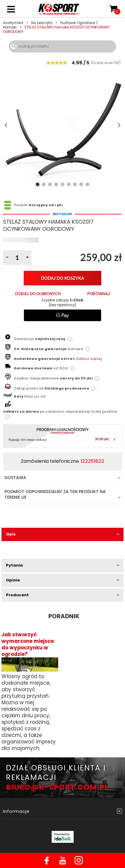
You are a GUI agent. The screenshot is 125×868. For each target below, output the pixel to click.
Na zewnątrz (42, 23)
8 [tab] (81, 184)
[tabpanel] (62, 125)
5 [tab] (62, 184)
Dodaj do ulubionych (38, 294)
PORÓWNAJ (99, 294)
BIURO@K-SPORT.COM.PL (57, 787)
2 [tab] (44, 184)
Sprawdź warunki (62, 433)
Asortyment (13, 23)
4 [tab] (56, 184)
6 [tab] (69, 184)
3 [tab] (50, 184)
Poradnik (64, 616)
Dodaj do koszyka (62, 278)
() (106, 62)
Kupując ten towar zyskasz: (28, 440)
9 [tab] (87, 184)
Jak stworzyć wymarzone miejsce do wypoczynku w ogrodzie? (28, 644)
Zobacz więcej (89, 359)
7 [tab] (75, 184)
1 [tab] (38, 184)
